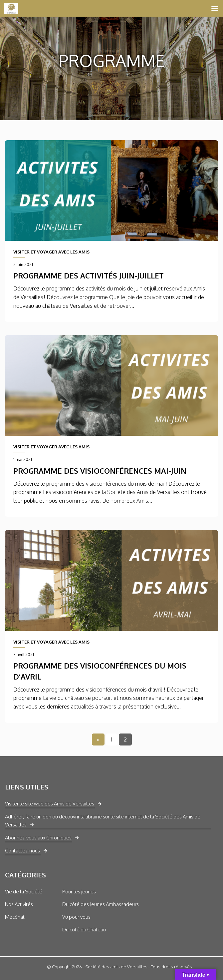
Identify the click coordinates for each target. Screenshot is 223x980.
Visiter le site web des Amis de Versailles (50, 804)
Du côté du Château (84, 930)
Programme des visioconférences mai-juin (100, 471)
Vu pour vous (76, 917)
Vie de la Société (24, 892)
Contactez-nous (22, 851)
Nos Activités (19, 904)
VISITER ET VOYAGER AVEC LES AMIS (51, 252)
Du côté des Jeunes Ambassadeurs (101, 904)
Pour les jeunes (79, 892)
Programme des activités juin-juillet (89, 275)
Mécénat (15, 917)
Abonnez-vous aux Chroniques (38, 838)
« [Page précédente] (98, 739)
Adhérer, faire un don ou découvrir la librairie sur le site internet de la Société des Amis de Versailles (103, 821)
